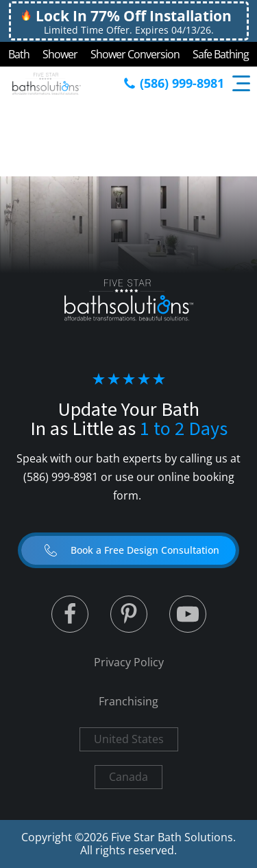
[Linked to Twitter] (70, 614)
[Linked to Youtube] (188, 614)
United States (129, 739)
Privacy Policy (129, 662)
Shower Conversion (135, 54)
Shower (60, 54)
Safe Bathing (221, 54)
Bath (19, 54)
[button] (128, 550)
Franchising (128, 701)
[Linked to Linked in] (129, 614)
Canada (128, 777)
